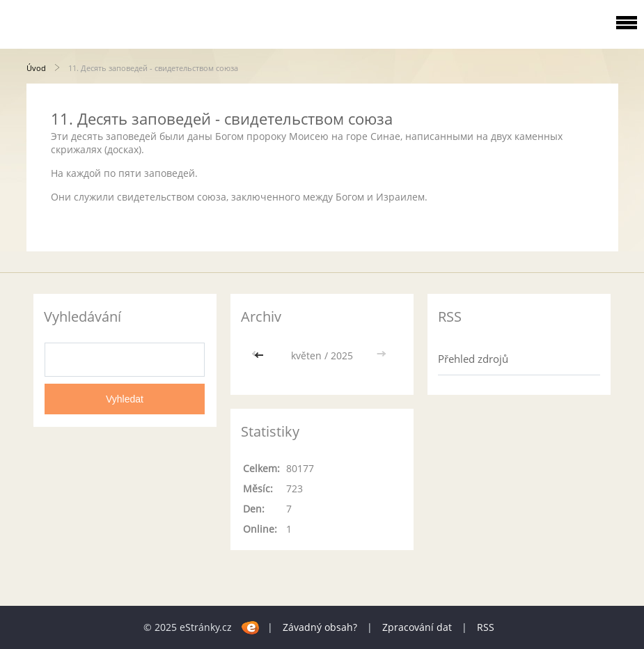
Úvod (36, 68)
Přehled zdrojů (473, 359)
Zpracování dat (417, 627)
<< (260, 355)
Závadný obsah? (320, 627)
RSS (486, 627)
